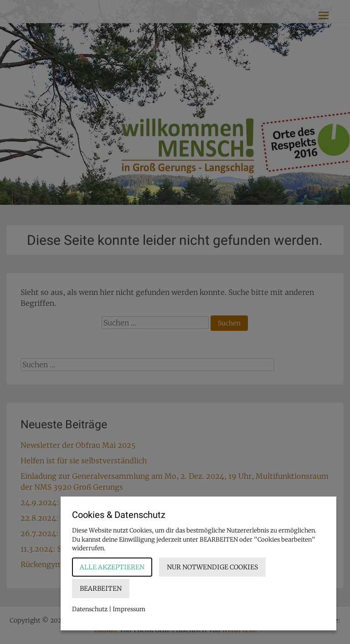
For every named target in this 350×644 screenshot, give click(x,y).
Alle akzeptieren (112, 567)
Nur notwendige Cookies (212, 567)
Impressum (129, 609)
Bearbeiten (101, 588)
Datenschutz (90, 609)
